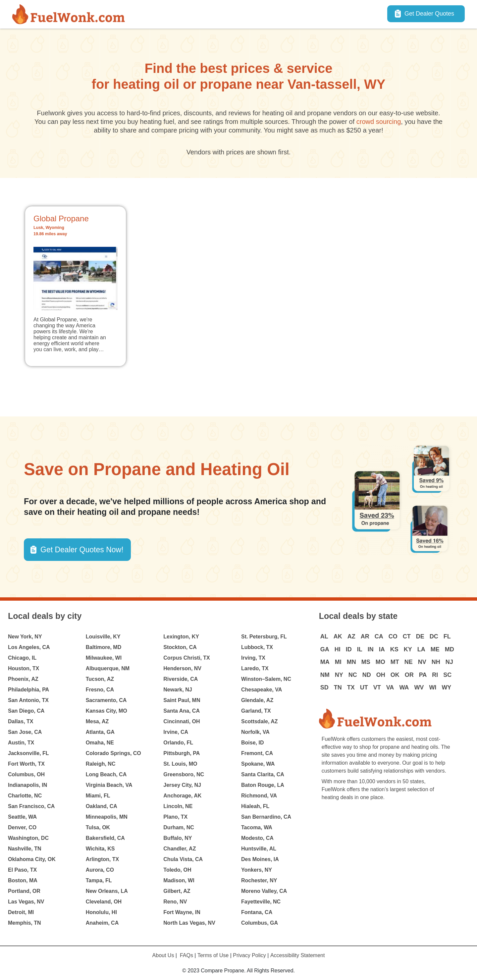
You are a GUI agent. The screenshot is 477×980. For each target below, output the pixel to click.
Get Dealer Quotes (429, 14)
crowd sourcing (379, 122)
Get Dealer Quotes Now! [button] (82, 550)
